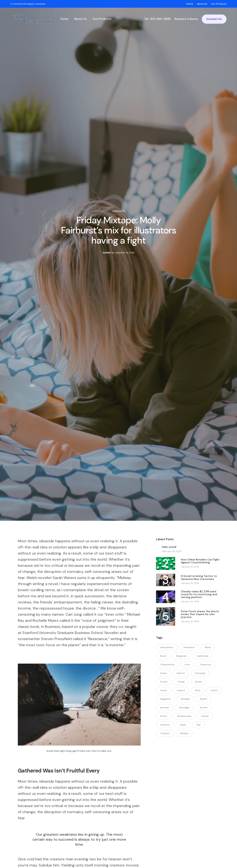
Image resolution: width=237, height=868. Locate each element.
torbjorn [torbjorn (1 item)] (165, 733)
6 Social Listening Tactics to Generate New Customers (199, 578)
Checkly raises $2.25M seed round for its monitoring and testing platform (199, 594)
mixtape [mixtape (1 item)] (185, 699)
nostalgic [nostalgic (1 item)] (184, 708)
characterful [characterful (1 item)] (167, 665)
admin (107, 253)
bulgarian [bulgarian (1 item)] (181, 656)
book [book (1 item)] (163, 656)
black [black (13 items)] (208, 647)
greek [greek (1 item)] (198, 682)
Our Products (102, 19)
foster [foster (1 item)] (164, 682)
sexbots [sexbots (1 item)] (165, 725)
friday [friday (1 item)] (181, 682)
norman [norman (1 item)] (165, 708)
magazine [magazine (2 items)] (165, 699)
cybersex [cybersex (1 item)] (206, 665)
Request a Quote (186, 19)
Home (64, 19)
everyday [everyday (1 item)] (200, 673)
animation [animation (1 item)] (189, 647)
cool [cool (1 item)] (187, 665)
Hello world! (169, 547)
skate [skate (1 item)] (183, 725)
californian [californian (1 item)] (203, 656)
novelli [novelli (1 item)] (204, 708)
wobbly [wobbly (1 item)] (184, 733)
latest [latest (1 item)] (214, 690)
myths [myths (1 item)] (203, 699)
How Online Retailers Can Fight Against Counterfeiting (200, 561)
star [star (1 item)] (199, 725)
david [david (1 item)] (163, 673)
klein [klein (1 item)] (198, 690)
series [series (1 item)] (205, 716)
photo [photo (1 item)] (164, 716)
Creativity (118, 211)
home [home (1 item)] (164, 690)
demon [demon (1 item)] (181, 673)
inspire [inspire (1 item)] (181, 690)
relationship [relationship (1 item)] (184, 716)
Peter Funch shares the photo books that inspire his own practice (200, 614)
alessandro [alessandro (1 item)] (167, 647)
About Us (80, 19)
